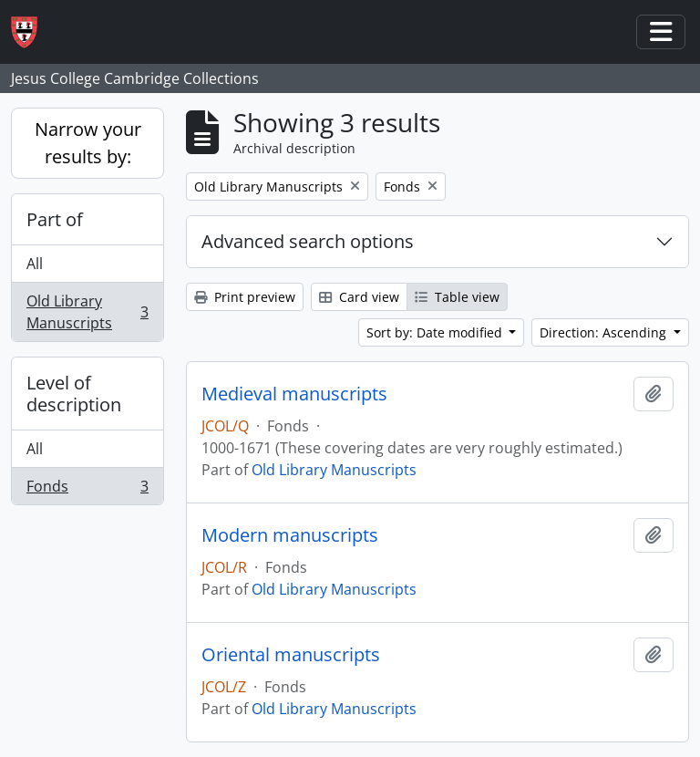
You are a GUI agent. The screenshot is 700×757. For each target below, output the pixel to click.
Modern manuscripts (290, 535)
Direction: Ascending (605, 332)
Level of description (74, 394)
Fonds (87, 490)
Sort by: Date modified (436, 332)
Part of (55, 219)
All (35, 264)
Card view (359, 297)
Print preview (245, 297)
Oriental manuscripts (291, 655)
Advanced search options (308, 241)
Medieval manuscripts (294, 394)
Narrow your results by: (88, 143)
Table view (457, 297)
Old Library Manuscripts (87, 312)
